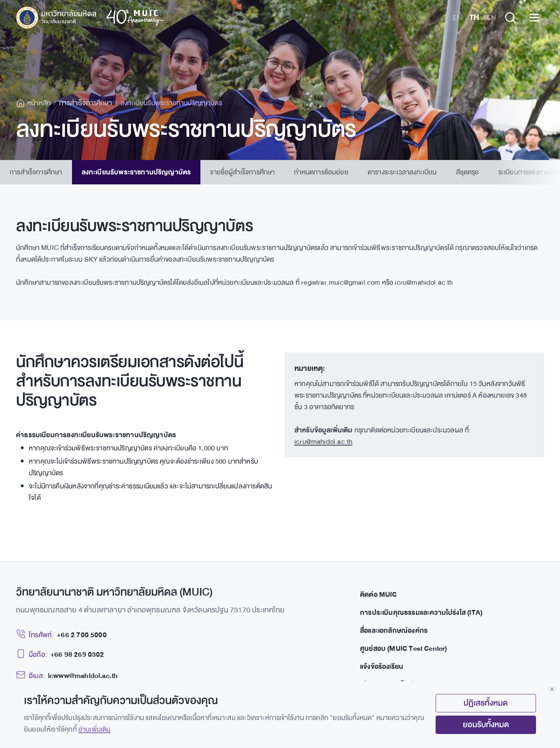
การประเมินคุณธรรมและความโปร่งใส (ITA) (421, 613)
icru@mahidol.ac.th (323, 442)
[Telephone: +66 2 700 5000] (61, 635)
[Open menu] (534, 18)
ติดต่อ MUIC (379, 595)
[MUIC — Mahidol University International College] (90, 18)
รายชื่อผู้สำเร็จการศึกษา (242, 172)
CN (491, 18)
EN (457, 18)
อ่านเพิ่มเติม (95, 729)
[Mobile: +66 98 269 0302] (60, 655)
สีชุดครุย (468, 172)
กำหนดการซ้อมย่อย (321, 172)
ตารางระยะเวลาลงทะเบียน (402, 172)
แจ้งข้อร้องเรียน (382, 667)
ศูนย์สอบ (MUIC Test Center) (404, 649)
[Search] (510, 18)
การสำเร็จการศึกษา (36, 172)
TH (474, 18)
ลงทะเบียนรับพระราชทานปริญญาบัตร (136, 172)
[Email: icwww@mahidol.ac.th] (67, 676)
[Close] (552, 689)
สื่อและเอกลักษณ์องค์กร (394, 631)
